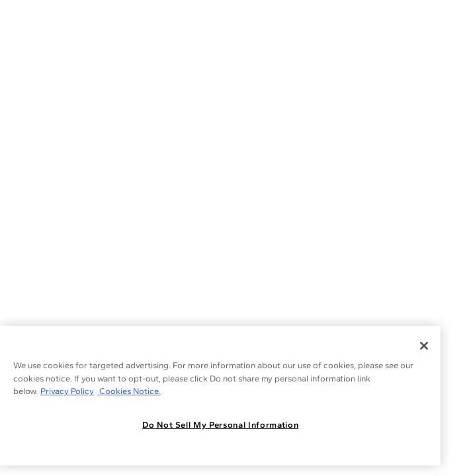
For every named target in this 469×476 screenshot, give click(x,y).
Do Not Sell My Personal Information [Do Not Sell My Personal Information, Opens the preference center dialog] (220, 425)
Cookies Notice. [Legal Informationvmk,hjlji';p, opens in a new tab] (129, 391)
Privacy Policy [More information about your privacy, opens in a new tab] (67, 391)
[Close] (424, 346)
